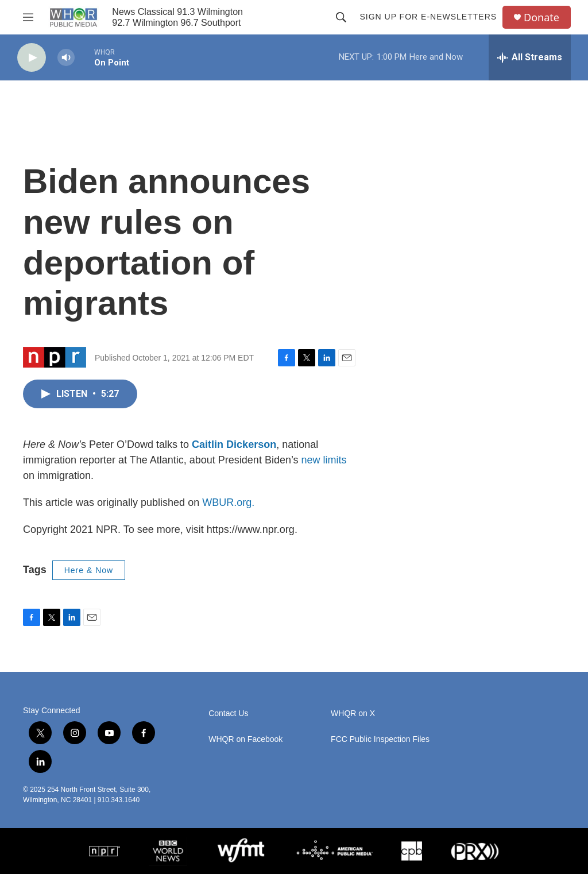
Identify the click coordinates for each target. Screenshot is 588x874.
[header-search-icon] (341, 17)
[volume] (66, 58)
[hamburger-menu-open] (28, 17)
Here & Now (89, 570)
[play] (32, 58)
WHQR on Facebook (245, 739)
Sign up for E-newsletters (428, 17)
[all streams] (530, 57)
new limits (324, 460)
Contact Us (228, 713)
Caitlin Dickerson (234, 444)
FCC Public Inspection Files (380, 739)
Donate (541, 18)
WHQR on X (353, 713)
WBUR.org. (228, 502)
